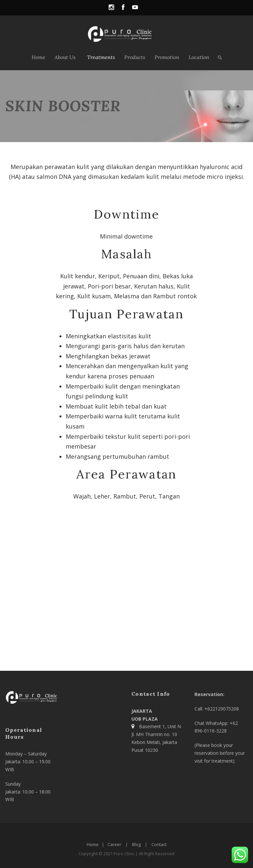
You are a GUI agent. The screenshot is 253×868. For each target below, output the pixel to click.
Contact (159, 844)
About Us (65, 57)
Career (114, 844)
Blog (136, 844)
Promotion (167, 57)
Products (135, 57)
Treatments (101, 57)
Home (38, 57)
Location (199, 57)
